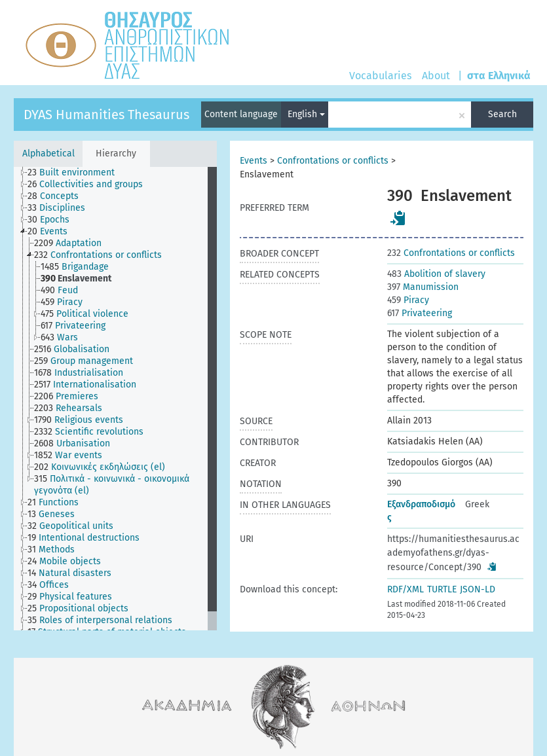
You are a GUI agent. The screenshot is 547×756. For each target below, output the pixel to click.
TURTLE (442, 589)
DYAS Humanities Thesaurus (106, 115)
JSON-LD (478, 589)
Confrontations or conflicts (333, 161)
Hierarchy (116, 153)
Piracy (408, 300)
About (436, 76)
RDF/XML (406, 589)
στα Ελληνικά (499, 76)
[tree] (115, 399)
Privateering (420, 313)
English (306, 114)
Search (502, 114)
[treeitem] (77, 173)
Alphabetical (48, 153)
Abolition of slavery (436, 274)
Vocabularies (380, 76)
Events (254, 161)
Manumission (423, 287)
